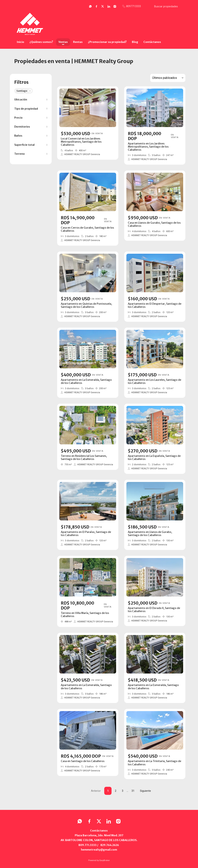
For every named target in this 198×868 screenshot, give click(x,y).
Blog (135, 42)
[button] (31, 100)
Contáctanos (152, 42)
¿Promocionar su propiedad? (107, 42)
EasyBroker (105, 860)
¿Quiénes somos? (41, 42)
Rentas (78, 42)
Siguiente (145, 791)
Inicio (21, 42)
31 (133, 791)
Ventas (63, 42)
